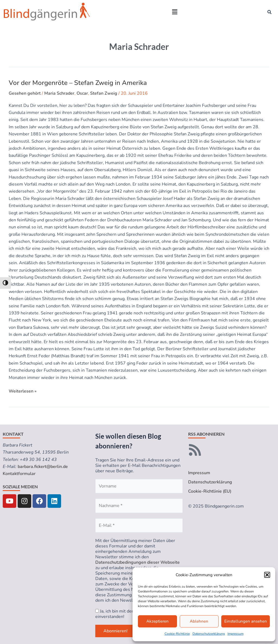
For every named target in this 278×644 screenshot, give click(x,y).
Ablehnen (199, 621)
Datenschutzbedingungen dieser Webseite (138, 562)
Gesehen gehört (25, 93)
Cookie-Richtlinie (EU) (210, 491)
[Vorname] (139, 486)
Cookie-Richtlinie (177, 634)
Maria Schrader (59, 93)
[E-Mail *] (139, 525)
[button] (267, 575)
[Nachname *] (139, 506)
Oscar (82, 93)
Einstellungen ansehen (246, 621)
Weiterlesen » (23, 391)
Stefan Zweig (104, 93)
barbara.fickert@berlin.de (43, 467)
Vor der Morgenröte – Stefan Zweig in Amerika (78, 83)
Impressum (236, 634)
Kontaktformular (19, 474)
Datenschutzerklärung (209, 634)
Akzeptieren (157, 621)
